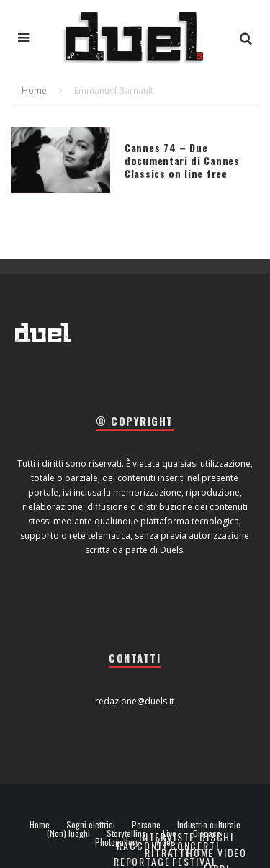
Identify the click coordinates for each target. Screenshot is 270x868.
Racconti (142, 845)
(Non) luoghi (68, 833)
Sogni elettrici (91, 825)
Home (40, 825)
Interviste (167, 837)
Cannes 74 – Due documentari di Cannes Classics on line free (182, 160)
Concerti (195, 845)
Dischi (217, 837)
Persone (146, 825)
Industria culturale (209, 825)
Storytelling (126, 833)
